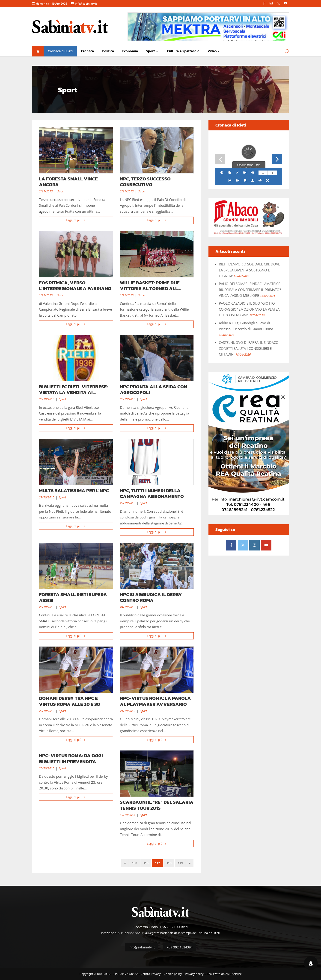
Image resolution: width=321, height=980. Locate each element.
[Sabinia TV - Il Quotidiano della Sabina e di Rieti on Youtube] (266, 545)
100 (135, 863)
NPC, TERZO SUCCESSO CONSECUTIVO (145, 182)
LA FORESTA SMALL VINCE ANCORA (68, 182)
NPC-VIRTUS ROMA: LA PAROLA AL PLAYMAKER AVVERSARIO (155, 701)
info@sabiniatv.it (86, 4)
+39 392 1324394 (180, 947)
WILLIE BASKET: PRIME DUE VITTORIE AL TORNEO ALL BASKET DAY (150, 288)
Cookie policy (173, 974)
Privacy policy (194, 974)
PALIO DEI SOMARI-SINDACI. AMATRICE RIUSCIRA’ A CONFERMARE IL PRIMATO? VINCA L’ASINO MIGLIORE (250, 290)
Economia (130, 51)
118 (169, 863)
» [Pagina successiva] (190, 863)
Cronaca (87, 51)
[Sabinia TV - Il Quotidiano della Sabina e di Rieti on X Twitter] (243, 545)
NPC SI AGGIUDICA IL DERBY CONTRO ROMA (151, 597)
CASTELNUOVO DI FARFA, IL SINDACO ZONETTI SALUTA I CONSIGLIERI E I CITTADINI (249, 348)
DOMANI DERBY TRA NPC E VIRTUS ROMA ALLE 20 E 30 (70, 701)
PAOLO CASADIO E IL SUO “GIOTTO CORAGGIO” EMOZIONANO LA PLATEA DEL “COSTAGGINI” (249, 309)
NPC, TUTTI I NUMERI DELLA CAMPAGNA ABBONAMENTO (152, 493)
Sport (151, 51)
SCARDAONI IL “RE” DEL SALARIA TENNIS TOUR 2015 (157, 805)
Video (212, 51)
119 (180, 863)
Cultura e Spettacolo (183, 51)
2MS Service (233, 974)
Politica (108, 51)
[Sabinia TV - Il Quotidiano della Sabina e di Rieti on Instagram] (254, 545)
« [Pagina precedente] (125, 863)
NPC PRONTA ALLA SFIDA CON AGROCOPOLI (153, 389)
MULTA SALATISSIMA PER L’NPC (74, 490)
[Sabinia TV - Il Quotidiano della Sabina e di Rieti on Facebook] (231, 545)
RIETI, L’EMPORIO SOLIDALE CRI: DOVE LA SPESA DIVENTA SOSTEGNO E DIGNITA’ (249, 270)
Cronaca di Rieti (60, 51)
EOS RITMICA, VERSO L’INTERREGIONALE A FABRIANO (75, 285)
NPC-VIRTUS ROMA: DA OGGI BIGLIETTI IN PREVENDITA (71, 758)
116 (146, 863)
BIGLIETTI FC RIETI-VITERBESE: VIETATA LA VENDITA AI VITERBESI (73, 392)
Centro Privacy (151, 974)
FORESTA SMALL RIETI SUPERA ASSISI (73, 597)
